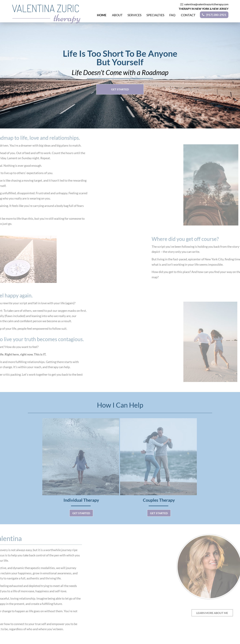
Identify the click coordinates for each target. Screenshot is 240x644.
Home (102, 15)
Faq (172, 15)
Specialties (155, 15)
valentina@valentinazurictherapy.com (204, 4)
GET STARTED (120, 89)
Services (135, 15)
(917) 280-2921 (216, 15)
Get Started (81, 513)
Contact (188, 15)
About (117, 15)
